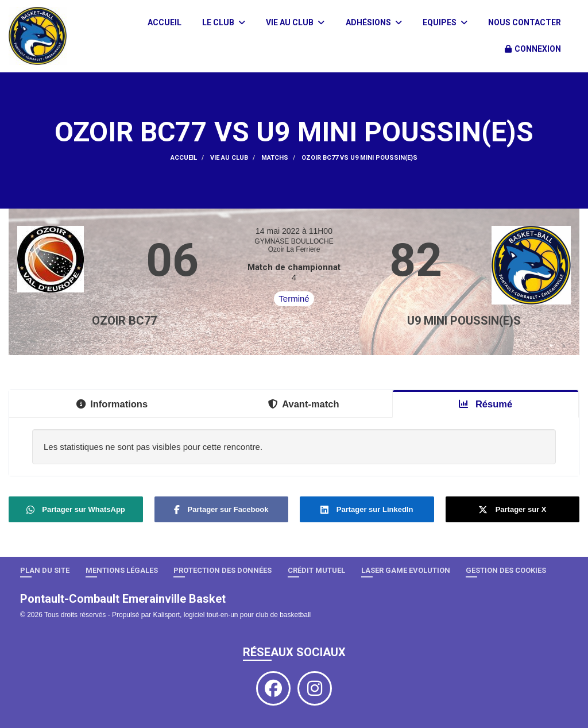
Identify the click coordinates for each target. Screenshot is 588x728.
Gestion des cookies (506, 570)
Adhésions (374, 22)
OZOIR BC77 (124, 321)
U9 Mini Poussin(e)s (464, 321)
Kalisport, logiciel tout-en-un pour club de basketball (232, 615)
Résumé (486, 404)
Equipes (445, 22)
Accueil (165, 22)
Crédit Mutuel (316, 570)
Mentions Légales (122, 570)
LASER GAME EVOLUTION (406, 570)
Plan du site (45, 570)
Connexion (533, 49)
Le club (224, 22)
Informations (112, 404)
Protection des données (223, 570)
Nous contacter (525, 22)
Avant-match (303, 404)
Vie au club (295, 22)
